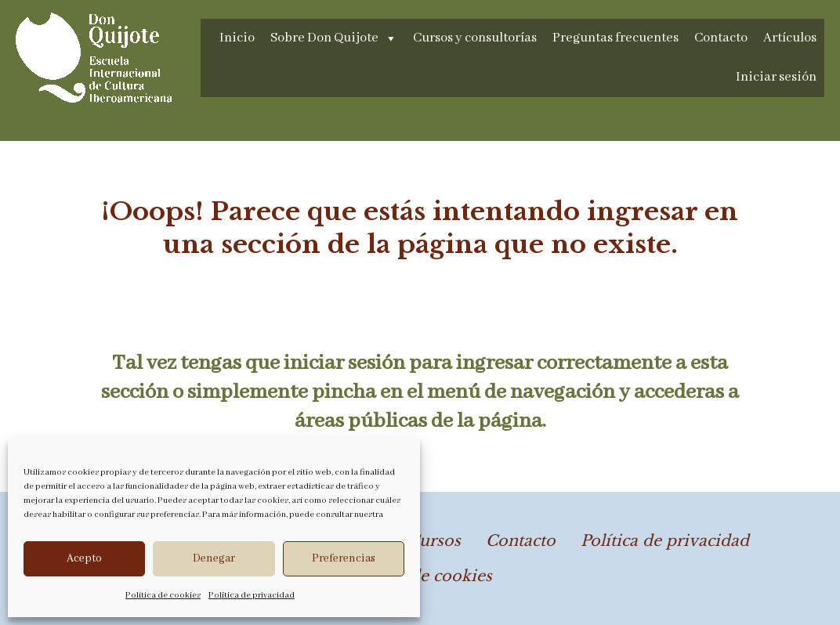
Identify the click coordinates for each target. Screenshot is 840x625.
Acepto (84, 558)
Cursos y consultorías (475, 38)
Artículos (790, 38)
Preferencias (344, 558)
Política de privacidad (252, 595)
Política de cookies (163, 595)
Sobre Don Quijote (334, 38)
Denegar (214, 558)
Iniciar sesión (776, 77)
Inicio (237, 38)
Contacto (721, 38)
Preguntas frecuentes (616, 38)
